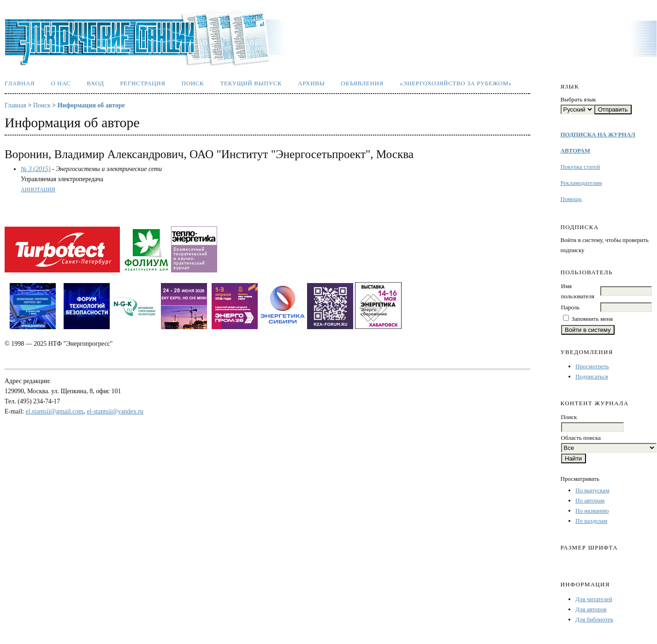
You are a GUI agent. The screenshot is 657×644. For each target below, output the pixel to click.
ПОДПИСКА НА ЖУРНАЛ (598, 134)
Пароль (570, 307)
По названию (592, 511)
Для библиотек (594, 619)
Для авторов (591, 609)
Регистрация (142, 83)
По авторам (590, 500)
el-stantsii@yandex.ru (115, 411)
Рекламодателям (581, 183)
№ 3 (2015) (36, 169)
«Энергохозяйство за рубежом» (456, 83)
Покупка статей (580, 167)
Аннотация (38, 189)
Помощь (571, 199)
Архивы (311, 83)
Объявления (362, 83)
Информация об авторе (91, 105)
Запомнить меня (592, 319)
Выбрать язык (578, 99)
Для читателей (594, 599)
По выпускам (592, 490)
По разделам (591, 521)
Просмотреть (592, 366)
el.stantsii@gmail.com (55, 411)
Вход (95, 83)
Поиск (193, 83)
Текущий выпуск (251, 83)
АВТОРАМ (575, 151)
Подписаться (592, 376)
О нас (61, 83)
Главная (20, 83)
